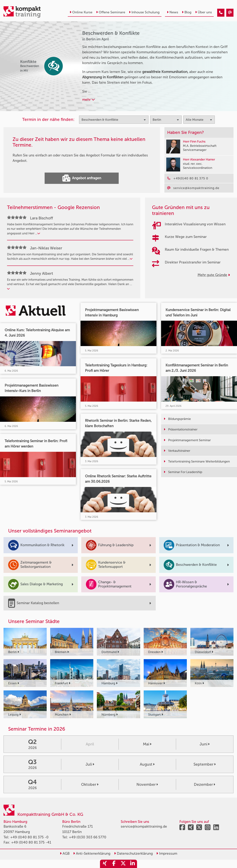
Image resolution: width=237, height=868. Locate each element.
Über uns (203, 12)
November (147, 784)
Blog (187, 12)
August (147, 764)
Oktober (90, 784)
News (172, 12)
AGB (65, 853)
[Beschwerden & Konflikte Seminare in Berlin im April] (221, 13)
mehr (89, 100)
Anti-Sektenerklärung (92, 853)
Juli (90, 764)
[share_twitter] (123, 864)
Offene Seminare (111, 12)
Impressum (167, 853)
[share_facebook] (114, 864)
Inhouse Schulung (144, 12)
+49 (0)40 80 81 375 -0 (29, 837)
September (205, 764)
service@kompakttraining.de (144, 826)
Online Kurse (81, 12)
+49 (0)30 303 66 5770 (88, 837)
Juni (205, 744)
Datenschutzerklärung (133, 853)
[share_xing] (105, 864)
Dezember (205, 784)
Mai (147, 744)
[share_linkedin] (132, 864)
